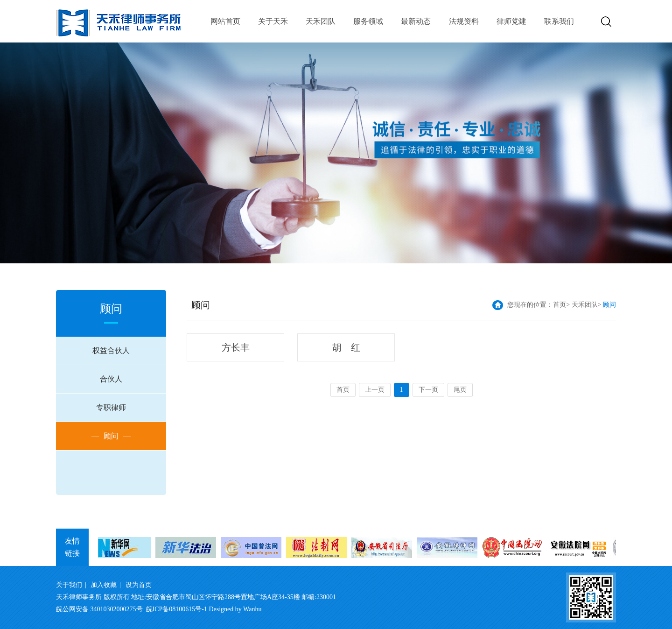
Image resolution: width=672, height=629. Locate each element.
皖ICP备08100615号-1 (177, 609)
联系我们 (559, 21)
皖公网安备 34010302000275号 (99, 609)
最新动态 (416, 21)
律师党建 (511, 21)
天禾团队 (321, 21)
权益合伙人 (111, 350)
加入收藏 (104, 585)
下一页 (428, 390)
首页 (560, 305)
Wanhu (252, 609)
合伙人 (111, 379)
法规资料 (464, 21)
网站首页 (225, 21)
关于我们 (69, 585)
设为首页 (139, 585)
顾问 (111, 436)
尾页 (460, 390)
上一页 (375, 390)
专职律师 (111, 407)
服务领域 (368, 21)
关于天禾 (273, 21)
